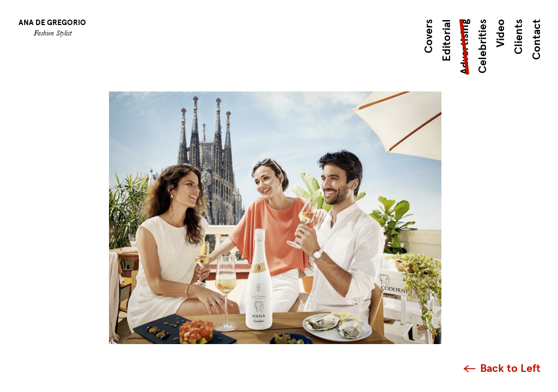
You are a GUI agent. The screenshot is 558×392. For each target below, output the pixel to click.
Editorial (447, 40)
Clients (518, 37)
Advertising (465, 47)
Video (501, 33)
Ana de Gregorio (52, 23)
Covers (429, 36)
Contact (536, 39)
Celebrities (483, 46)
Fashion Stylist (53, 33)
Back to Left (510, 368)
